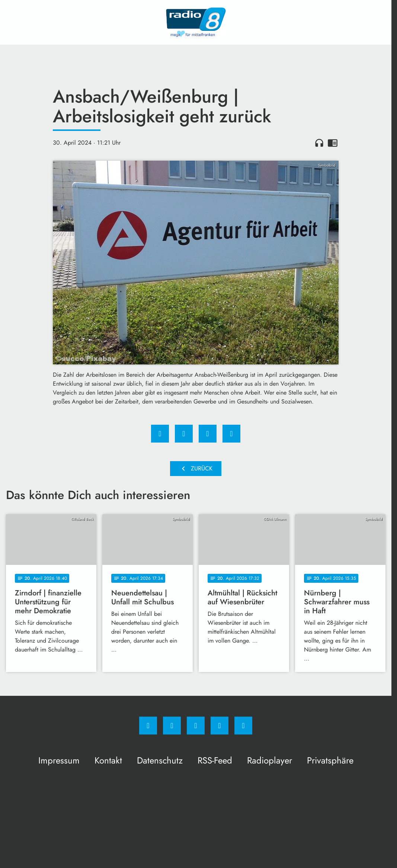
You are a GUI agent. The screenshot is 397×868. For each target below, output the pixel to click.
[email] (243, 726)
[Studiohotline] (220, 726)
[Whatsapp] (196, 726)
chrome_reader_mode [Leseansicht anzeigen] (333, 143)
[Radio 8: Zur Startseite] (196, 22)
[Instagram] (172, 726)
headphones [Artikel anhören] (319, 143)
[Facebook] (148, 726)
